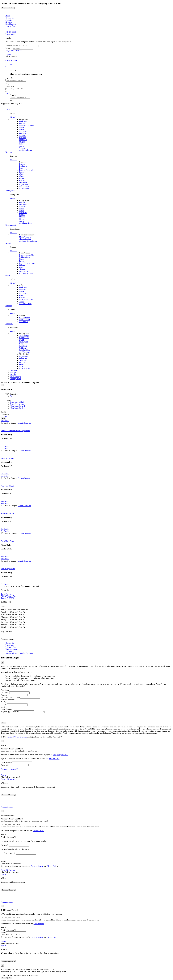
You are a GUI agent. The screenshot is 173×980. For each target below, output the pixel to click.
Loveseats (23, 134)
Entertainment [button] (11, 225)
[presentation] (18, 717)
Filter (4, 419)
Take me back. (54, 759)
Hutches (22, 180)
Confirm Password (8, 853)
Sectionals (23, 140)
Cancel (4, 978)
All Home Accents (26, 273)
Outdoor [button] (9, 306)
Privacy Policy (11, 647)
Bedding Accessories (27, 170)
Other (21, 366)
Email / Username (8, 837)
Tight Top (23, 360)
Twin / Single (24, 336)
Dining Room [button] (10, 191)
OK (10, 978)
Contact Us (10, 643)
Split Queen (24, 342)
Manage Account (7, 807)
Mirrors (22, 217)
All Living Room (25, 150)
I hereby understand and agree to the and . (31, 866)
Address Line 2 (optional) (10, 697)
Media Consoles (25, 237)
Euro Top (23, 364)
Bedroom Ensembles (27, 255)
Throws (22, 269)
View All (13, 117)
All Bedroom (24, 189)
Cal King (22, 348)
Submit (4, 941)
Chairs (22, 127)
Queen (22, 340)
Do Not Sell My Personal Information (19, 653)
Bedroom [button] (9, 152)
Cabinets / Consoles (26, 125)
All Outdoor (24, 322)
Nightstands (24, 184)
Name (4, 835)
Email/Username (12, 46)
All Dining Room (26, 223)
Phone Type (5, 864)
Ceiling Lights (24, 257)
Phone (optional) (7, 709)
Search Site (10, 78)
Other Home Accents (27, 263)
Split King (23, 346)
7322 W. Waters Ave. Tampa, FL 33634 (9, 596)
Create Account (11, 60)
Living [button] (8, 109)
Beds (21, 168)
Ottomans (23, 136)
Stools (21, 219)
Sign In (8, 55)
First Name (5, 690)
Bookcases (23, 121)
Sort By (4, 412)
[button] (6, 66)
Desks (21, 178)
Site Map (9, 651)
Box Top (22, 362)
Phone (3, 861)
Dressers (22, 164)
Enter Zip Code (20, 975)
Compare (4, 416)
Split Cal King (24, 350)
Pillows (22, 265)
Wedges (22, 148)
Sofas (21, 144)
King (21, 344)
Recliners (23, 138)
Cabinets (22, 207)
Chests (22, 129)
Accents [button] (8, 243)
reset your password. (60, 755)
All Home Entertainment (28, 241)
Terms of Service (12, 649)
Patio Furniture (25, 318)
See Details (5, 446)
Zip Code (4, 702)
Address (4, 695)
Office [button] (8, 275)
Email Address (6, 763)
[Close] (2, 385)
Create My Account (8, 870)
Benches (22, 123)
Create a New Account (9, 779)
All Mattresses (24, 352)
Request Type (6, 712)
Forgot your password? (14, 50)
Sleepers (22, 142)
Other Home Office (26, 300)
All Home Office (25, 304)
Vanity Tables (24, 186)
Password (9, 48)
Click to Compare (24, 423)
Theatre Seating (25, 239)
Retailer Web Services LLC (17, 737)
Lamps (22, 261)
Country (4, 704)
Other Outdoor (25, 320)
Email (3, 707)
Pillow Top (23, 358)
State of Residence (8, 700)
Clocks (22, 259)
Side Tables (23, 204)
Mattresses (23, 182)
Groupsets (23, 132)
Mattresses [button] (9, 324)
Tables (22, 146)
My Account (10, 645)
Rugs (21, 267)
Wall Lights (23, 271)
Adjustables (24, 356)
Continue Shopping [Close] (8, 795)
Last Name (5, 692)
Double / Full (24, 338)
